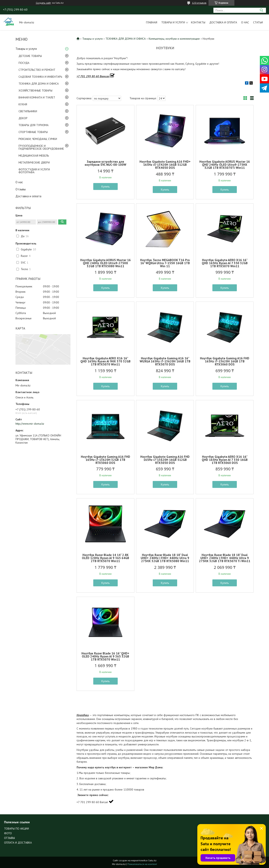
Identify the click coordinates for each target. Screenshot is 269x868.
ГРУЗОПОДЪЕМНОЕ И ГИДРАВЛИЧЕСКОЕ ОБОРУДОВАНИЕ (41, 147)
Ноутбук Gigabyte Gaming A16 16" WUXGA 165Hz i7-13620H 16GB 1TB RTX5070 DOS (165, 361)
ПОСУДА (24, 63)
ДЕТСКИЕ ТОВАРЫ (30, 56)
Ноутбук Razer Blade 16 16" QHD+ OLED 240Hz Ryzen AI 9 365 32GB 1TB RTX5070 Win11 (105, 656)
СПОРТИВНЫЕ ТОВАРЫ (33, 132)
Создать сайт (43, 3)
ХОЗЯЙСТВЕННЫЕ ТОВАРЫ (35, 91)
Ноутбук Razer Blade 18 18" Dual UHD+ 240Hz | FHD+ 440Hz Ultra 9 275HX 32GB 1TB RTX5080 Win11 (165, 558)
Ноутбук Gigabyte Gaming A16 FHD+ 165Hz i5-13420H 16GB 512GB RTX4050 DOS (165, 165)
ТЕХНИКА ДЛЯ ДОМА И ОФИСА (39, 84)
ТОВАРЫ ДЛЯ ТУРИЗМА (33, 125)
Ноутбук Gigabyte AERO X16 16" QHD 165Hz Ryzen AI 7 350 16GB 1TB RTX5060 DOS (225, 460)
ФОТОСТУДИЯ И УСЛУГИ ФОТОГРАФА (34, 171)
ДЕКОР (23, 118)
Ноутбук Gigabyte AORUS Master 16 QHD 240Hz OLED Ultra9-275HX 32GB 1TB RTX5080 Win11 (105, 263)
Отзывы (21, 189)
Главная (152, 22)
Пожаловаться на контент (142, 864)
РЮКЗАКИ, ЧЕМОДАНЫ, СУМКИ (38, 139)
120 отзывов (199, 3)
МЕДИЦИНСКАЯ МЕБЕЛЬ (34, 156)
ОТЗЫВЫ (9, 838)
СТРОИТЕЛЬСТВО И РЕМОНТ (37, 70)
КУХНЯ (23, 104)
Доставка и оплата (223, 22)
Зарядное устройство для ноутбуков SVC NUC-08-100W (105, 163)
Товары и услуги (173, 22)
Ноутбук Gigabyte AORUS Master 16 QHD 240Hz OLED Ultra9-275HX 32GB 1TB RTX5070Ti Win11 (225, 165)
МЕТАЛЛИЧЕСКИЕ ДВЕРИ (34, 162)
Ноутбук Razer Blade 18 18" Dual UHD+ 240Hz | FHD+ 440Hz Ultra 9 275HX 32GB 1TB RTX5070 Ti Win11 (225, 558)
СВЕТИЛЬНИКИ (28, 111)
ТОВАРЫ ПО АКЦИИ (16, 829)
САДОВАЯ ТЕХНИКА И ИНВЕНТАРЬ (40, 77)
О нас (245, 22)
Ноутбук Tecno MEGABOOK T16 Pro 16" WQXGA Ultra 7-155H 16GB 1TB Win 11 (165, 263)
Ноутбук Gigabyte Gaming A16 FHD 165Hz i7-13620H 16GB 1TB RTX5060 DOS (225, 361)
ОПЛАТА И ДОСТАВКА (18, 843)
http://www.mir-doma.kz (30, 424)
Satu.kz (152, 860)
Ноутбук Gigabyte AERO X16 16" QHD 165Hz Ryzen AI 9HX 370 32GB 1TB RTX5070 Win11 (105, 361)
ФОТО (8, 833)
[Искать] (261, 10)
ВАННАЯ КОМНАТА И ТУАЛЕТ (37, 97)
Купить (105, 186)
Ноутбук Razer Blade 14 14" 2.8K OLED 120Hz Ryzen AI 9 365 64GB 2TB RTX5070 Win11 (105, 558)
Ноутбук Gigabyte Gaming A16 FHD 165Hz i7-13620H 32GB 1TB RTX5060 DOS (105, 460)
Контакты (198, 22)
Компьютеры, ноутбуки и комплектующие (174, 39)
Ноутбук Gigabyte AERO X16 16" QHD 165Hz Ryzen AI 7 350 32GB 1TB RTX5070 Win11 (225, 263)
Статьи (258, 22)
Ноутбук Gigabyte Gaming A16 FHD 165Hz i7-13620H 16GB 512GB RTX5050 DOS (165, 460)
